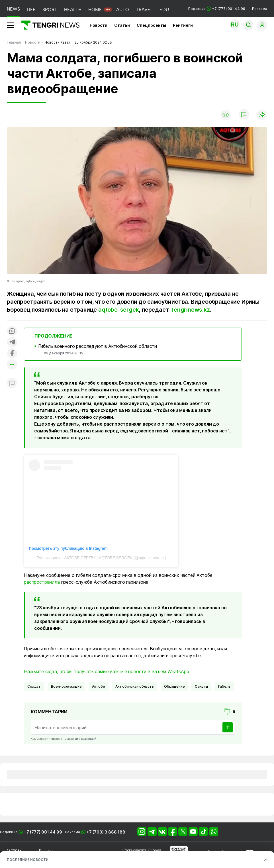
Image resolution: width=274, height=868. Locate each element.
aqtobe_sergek (118, 310)
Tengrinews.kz (190, 310)
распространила (42, 582)
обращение (174, 686)
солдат (34, 686)
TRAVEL (144, 10)
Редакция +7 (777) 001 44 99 (217, 9)
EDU (164, 10)
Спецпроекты (151, 25)
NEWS (13, 9)
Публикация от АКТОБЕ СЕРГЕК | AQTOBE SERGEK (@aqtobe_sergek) (101, 558)
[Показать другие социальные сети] (12, 365)
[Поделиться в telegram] (12, 343)
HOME (95, 10)
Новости (99, 25)
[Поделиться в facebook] (12, 354)
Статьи (122, 25)
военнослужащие (66, 686)
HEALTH (73, 10)
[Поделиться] (262, 115)
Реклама (260, 9)
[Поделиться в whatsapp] (12, 331)
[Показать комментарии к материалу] (12, 384)
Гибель (224, 686)
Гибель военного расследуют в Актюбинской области (98, 346)
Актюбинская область (135, 686)
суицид (201, 686)
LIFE (31, 10)
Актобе (99, 686)
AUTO (123, 10)
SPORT (50, 10)
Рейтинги (183, 25)
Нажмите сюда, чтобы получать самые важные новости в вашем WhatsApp (106, 671)
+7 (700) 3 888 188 (106, 832)
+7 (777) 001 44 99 (43, 832)
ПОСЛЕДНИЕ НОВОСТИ (28, 860)
